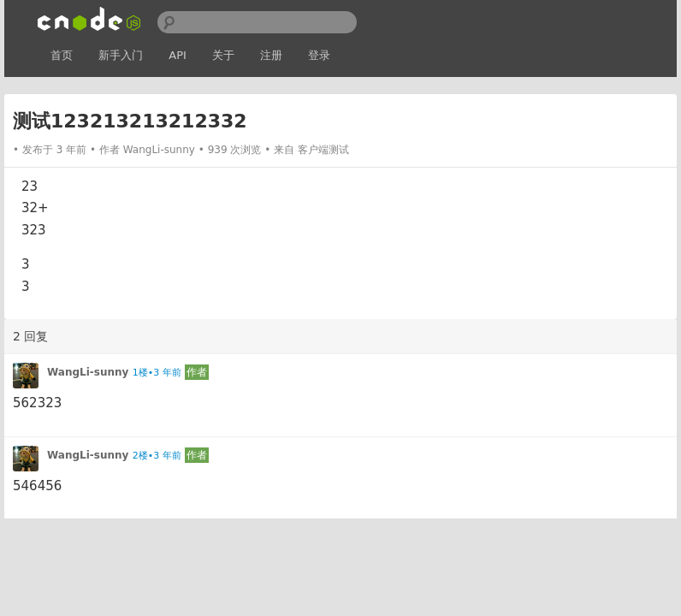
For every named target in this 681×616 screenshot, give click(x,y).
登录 (319, 55)
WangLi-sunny (159, 150)
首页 (62, 55)
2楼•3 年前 (157, 456)
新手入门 (121, 55)
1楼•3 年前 (157, 373)
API (178, 55)
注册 (271, 55)
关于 (223, 55)
